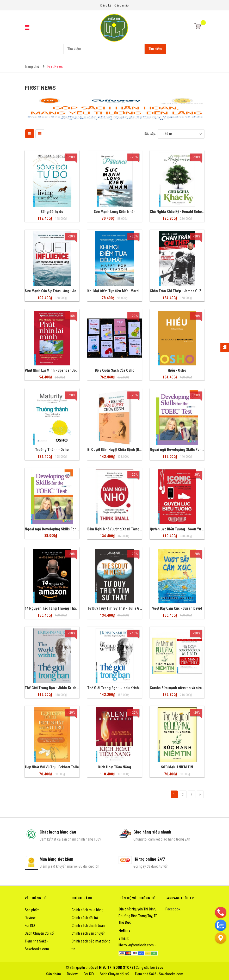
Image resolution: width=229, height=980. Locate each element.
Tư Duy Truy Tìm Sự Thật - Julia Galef (116, 608)
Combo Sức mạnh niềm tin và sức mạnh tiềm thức (188, 688)
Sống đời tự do (52, 212)
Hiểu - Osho (177, 370)
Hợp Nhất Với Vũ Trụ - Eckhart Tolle (52, 767)
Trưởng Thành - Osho (52, 450)
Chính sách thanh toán (88, 926)
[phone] (221, 912)
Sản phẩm (32, 910)
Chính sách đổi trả (85, 918)
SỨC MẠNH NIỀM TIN (177, 767)
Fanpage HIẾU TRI (180, 898)
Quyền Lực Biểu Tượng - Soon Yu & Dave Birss (186, 529)
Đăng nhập (122, 5)
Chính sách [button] (82, 898)
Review (30, 918)
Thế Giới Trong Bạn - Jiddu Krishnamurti (57, 688)
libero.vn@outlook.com (136, 945)
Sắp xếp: (150, 134)
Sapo (159, 967)
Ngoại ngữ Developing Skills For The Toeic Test (62, 529)
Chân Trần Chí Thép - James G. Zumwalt (181, 291)
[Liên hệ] (221, 938)
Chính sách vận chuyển (89, 933)
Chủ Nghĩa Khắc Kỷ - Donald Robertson (180, 212)
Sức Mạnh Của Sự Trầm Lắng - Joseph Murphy (61, 291)
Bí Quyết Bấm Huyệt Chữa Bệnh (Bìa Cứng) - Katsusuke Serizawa (137, 450)
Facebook (173, 909)
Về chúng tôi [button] (36, 898)
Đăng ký (106, 5)
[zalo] (221, 925)
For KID (30, 926)
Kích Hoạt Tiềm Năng (115, 767)
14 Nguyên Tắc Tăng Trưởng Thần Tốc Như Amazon (65, 608)
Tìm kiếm (155, 49)
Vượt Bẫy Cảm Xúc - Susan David (177, 608)
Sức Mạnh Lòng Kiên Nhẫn (115, 212)
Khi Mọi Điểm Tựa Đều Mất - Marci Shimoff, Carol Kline (130, 291)
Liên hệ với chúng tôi (138, 898)
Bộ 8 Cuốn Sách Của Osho (115, 370)
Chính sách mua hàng (88, 910)
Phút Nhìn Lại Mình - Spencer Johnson (55, 370)
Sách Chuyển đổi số (39, 933)
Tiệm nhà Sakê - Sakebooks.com (159, 974)
